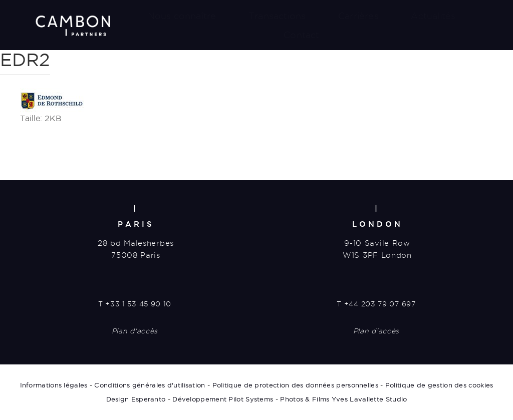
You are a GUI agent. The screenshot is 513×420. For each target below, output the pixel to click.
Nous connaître (182, 16)
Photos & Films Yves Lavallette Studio (343, 399)
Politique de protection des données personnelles (295, 385)
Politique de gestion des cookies (439, 385)
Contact (301, 35)
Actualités (433, 16)
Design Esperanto (136, 399)
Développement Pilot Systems (223, 399)
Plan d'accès (135, 331)
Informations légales (54, 385)
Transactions (277, 16)
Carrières (358, 16)
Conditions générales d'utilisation (150, 385)
